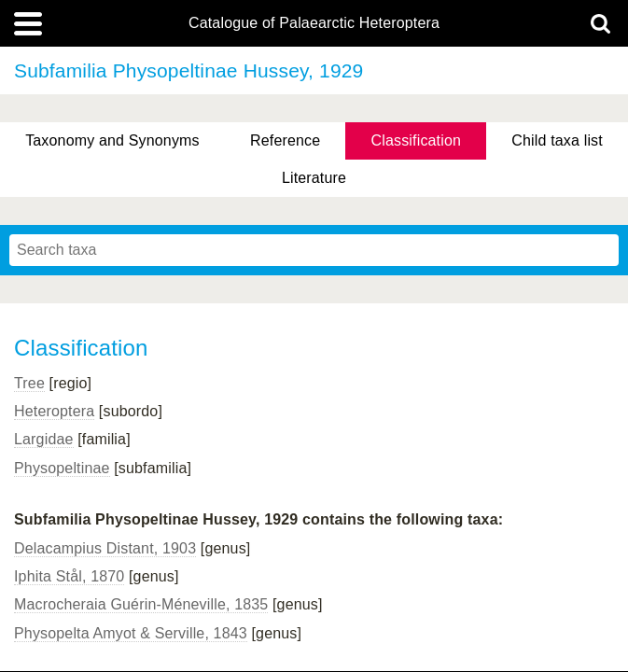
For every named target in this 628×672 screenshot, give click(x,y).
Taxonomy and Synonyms (112, 140)
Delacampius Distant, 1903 (105, 548)
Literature (314, 178)
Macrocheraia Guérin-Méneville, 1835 (141, 604)
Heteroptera (54, 411)
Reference (285, 140)
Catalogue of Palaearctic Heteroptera (314, 23)
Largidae (44, 439)
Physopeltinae (62, 468)
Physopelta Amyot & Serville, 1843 (131, 633)
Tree (29, 383)
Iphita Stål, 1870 (69, 576)
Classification (417, 140)
